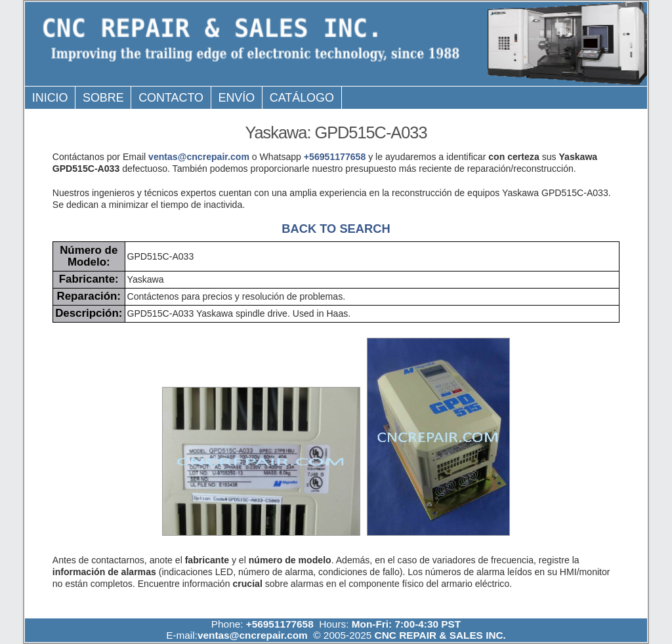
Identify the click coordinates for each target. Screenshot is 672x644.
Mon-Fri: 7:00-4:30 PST (406, 624)
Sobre (103, 98)
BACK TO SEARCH (336, 229)
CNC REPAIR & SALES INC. (439, 635)
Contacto (171, 98)
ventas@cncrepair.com (199, 157)
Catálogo (302, 98)
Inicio (50, 98)
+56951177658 (335, 157)
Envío (237, 98)
